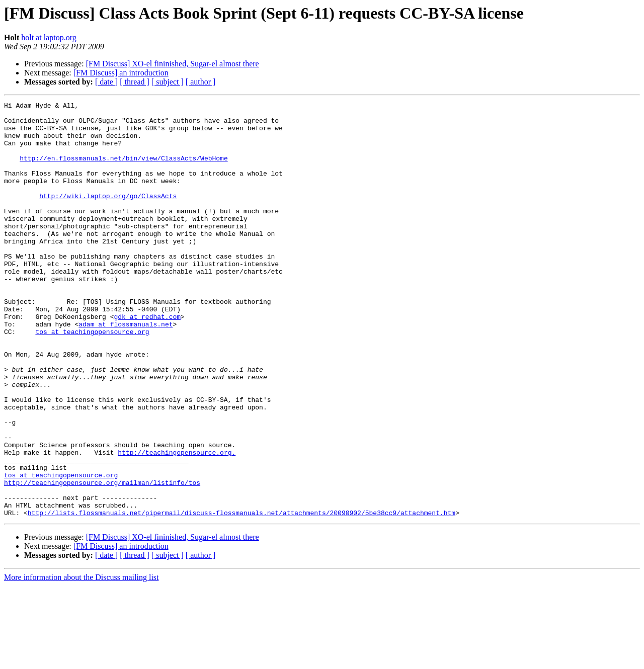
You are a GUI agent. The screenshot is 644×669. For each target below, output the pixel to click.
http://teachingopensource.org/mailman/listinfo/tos (102, 559)
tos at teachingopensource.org (92, 378)
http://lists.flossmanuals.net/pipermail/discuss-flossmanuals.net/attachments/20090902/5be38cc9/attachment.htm (242, 596)
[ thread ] (135, 82)
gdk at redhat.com (147, 360)
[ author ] (201, 82)
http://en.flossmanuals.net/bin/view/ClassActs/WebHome (124, 170)
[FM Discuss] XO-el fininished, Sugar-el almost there (173, 64)
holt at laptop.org (49, 37)
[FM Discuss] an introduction (121, 73)
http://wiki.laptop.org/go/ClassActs (108, 215)
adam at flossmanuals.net (126, 369)
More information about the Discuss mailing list (82, 660)
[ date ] (106, 82)
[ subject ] (168, 82)
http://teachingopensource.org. (177, 523)
